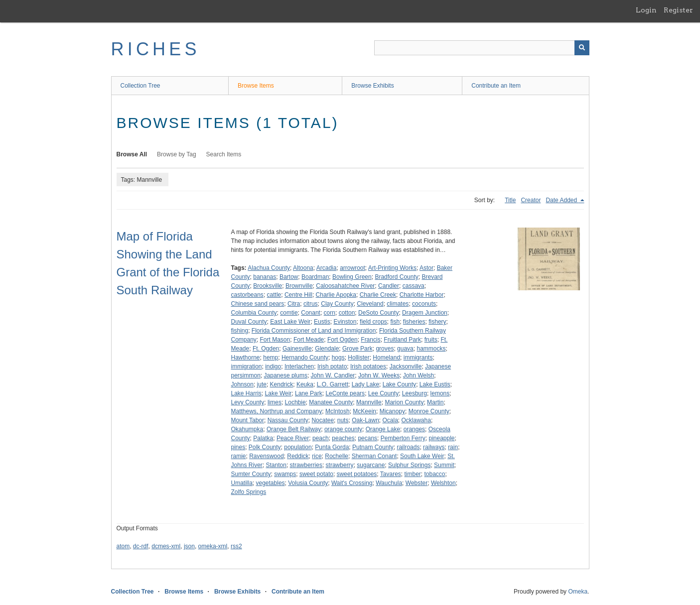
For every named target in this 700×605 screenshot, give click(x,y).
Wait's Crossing (352, 483)
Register (678, 10)
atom (123, 546)
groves (385, 349)
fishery (437, 322)
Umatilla (242, 483)
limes (275, 402)
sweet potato (316, 474)
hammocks (431, 349)
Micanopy (392, 411)
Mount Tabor (248, 420)
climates (398, 304)
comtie (289, 313)
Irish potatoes (368, 366)
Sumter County (251, 474)
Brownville (299, 286)
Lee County (383, 393)
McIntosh (338, 411)
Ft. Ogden (266, 349)
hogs (338, 358)
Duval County (249, 322)
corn (330, 313)
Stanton (276, 465)
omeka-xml (213, 546)
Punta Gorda (332, 447)
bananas (265, 277)
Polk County (265, 447)
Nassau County (288, 420)
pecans (367, 438)
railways (434, 447)
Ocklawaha (416, 420)
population (298, 447)
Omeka (578, 592)
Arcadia (327, 268)
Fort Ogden (343, 340)
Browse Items (256, 86)
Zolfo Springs (249, 492)
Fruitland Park (402, 340)
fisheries (414, 322)
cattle (274, 295)
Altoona (303, 268)
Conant (311, 313)
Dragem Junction (425, 313)
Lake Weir (279, 393)
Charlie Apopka (336, 295)
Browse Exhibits (372, 86)
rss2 (236, 546)
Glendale (327, 349)
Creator (531, 200)
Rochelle (337, 456)
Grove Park (357, 349)
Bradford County (396, 277)
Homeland (386, 358)
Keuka (305, 384)
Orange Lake (383, 429)
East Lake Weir (290, 322)
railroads (408, 447)
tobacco (435, 474)
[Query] (482, 48)
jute (262, 384)
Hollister (358, 358)
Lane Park (309, 393)
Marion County (404, 402)
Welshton (443, 483)
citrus (311, 304)
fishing (240, 331)
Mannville (369, 402)
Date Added (562, 200)
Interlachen (299, 366)
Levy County (248, 402)
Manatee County (331, 402)
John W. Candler (333, 375)
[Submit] (582, 48)
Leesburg (415, 393)
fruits (431, 340)
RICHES (156, 49)
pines (238, 447)
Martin (435, 402)
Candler (389, 286)
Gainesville (297, 349)
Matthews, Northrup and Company (277, 411)
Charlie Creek (378, 295)
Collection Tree (140, 86)
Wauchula (389, 483)
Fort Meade (309, 340)
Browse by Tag (177, 154)
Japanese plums (286, 375)
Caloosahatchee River (345, 286)
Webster (417, 483)
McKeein (364, 411)
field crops (373, 322)
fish (395, 322)
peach (321, 438)
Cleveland (370, 304)
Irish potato (332, 366)
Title (510, 200)
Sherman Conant (374, 456)
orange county (343, 429)
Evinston (345, 322)
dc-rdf (141, 546)
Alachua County (269, 268)
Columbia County (254, 313)
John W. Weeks (379, 375)
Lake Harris (246, 393)
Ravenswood (266, 456)
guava (405, 349)
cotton (347, 313)
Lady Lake (365, 384)
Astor (426, 268)
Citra (294, 304)
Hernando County (305, 358)
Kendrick (282, 384)
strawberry (340, 465)
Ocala (390, 420)
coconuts (424, 304)
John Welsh (419, 375)
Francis (370, 340)
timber (413, 474)
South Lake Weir (422, 456)
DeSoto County (378, 313)
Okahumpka (247, 429)
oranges (414, 429)
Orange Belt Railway (294, 429)
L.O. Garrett (333, 384)
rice (317, 456)
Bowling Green (352, 277)
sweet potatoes (357, 474)
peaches (343, 438)
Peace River (293, 438)
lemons (440, 393)
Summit (444, 465)
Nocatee (323, 420)
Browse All (132, 154)
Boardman (315, 277)
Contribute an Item (496, 86)
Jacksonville (406, 366)
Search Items (224, 154)
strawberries (306, 465)
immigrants (418, 358)
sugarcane (371, 465)
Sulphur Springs (409, 465)
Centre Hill (298, 295)
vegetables (271, 483)
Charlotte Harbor (422, 295)
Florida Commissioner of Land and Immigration (314, 331)
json (189, 546)
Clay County (337, 304)
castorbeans (247, 295)
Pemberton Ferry (403, 438)
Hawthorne (246, 358)
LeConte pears (345, 393)
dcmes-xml (166, 546)
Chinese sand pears (258, 304)
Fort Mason (275, 340)
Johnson (242, 384)
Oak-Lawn (365, 420)
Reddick (298, 456)
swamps (285, 474)
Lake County (399, 384)
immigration (247, 366)
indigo (273, 366)
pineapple (441, 438)
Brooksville (268, 286)
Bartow (289, 277)
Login (646, 10)
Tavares (391, 474)
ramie (239, 456)
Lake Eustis (435, 384)
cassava (414, 286)
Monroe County (429, 411)
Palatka (263, 438)
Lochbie (295, 402)
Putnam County (373, 447)
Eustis (322, 322)
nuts (343, 420)
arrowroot (352, 268)
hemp (271, 358)
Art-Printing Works (392, 268)
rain (453, 447)
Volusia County (308, 483)
